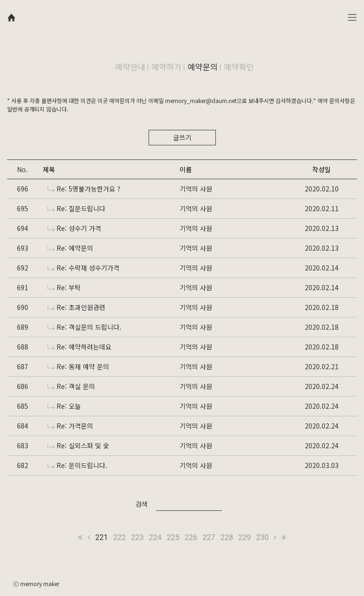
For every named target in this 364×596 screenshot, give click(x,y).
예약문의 (203, 67)
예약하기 (166, 67)
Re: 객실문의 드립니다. (84, 327)
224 (155, 537)
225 (173, 537)
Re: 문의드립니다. (77, 465)
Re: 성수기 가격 (74, 228)
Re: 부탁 (64, 287)
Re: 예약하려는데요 (79, 347)
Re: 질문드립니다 (76, 208)
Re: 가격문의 (70, 426)
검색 (142, 504)
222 (120, 537)
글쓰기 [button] (182, 137)
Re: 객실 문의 (71, 386)
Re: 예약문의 (70, 248)
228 (226, 537)
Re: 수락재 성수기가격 (83, 268)
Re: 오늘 (64, 406)
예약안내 (130, 67)
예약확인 (239, 67)
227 (209, 537)
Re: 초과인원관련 (76, 307)
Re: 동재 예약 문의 (78, 366)
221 (102, 537)
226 (191, 537)
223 (138, 537)
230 (262, 537)
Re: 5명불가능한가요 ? (84, 189)
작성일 (321, 169)
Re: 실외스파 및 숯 (78, 445)
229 (244, 537)
